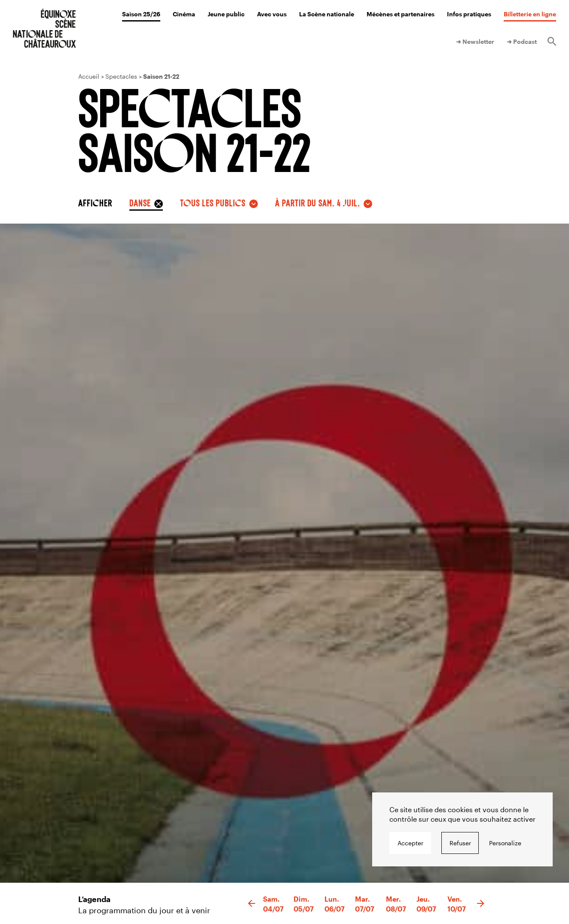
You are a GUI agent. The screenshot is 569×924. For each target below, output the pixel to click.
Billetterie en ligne (530, 14)
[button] (252, 904)
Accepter (410, 843)
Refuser (460, 843)
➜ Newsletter (475, 41)
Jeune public (226, 14)
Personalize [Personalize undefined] (505, 843)
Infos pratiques (469, 14)
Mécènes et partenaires (401, 14)
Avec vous (272, 14)
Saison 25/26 (141, 14)
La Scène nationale (327, 14)
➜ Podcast (522, 41)
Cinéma (184, 14)
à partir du (318, 203)
